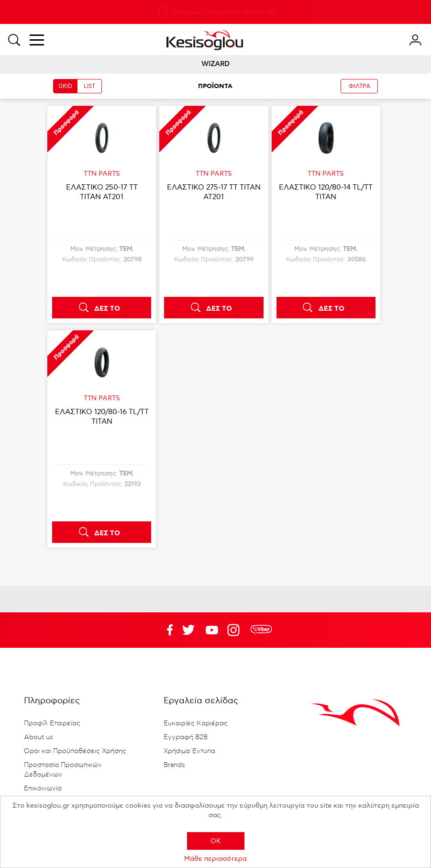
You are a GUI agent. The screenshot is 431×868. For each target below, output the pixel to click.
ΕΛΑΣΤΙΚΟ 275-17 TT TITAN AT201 (214, 192)
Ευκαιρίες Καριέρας (196, 723)
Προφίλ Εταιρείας (52, 723)
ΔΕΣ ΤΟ (107, 309)
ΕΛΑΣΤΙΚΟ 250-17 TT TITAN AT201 (102, 192)
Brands (174, 765)
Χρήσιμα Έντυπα (189, 751)
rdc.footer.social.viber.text (261, 630)
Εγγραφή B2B (186, 737)
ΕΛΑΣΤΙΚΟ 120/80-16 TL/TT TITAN (102, 417)
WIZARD (215, 64)
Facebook (165, 630)
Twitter (212, 630)
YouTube (188, 630)
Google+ (235, 630)
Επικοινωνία (43, 789)
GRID (65, 86)
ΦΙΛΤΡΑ (359, 86)
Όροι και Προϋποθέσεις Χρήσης (75, 751)
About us (39, 737)
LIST (89, 86)
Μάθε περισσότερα (215, 859)
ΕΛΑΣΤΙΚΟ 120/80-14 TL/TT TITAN (326, 192)
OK (216, 841)
